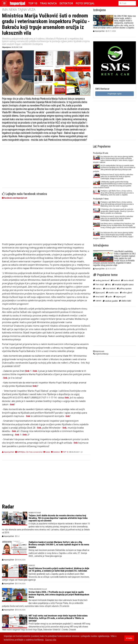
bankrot (115, 280)
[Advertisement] (46, 167)
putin (109, 297)
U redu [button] (129, 638)
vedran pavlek (110, 301)
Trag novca (48, 3)
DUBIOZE (32, 565)
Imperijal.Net (8, 452)
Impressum (99, 351)
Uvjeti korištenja (101, 354)
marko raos (112, 293)
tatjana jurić (120, 297)
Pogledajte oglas (115, 94)
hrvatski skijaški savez (123, 284)
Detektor (66, 3)
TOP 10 (33, 3)
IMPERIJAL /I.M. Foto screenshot (29, 452)
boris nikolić (127, 280)
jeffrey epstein (124, 288)
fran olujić (99, 284)
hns (108, 284)
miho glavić (126, 293)
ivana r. (97, 288)
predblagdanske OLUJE (38, 589)
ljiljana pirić (99, 293)
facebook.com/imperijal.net (14, 198)
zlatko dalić (125, 301)
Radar (47, 452)
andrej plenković (101, 280)
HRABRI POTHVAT (35, 513)
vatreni (97, 301)
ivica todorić (109, 288)
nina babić (99, 297)
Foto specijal (85, 3)
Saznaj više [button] (51, 640)
